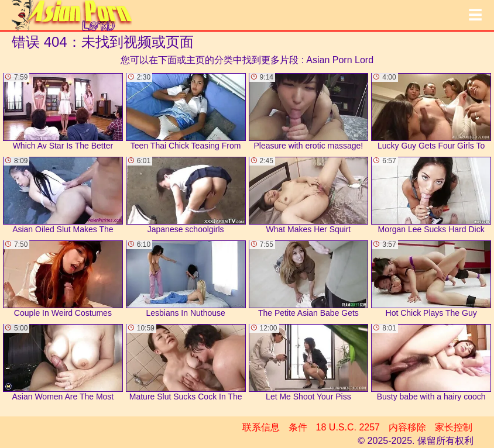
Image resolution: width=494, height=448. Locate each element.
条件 (298, 427)
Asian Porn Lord (340, 60)
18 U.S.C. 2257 (348, 427)
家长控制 (454, 427)
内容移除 (407, 427)
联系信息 (261, 427)
